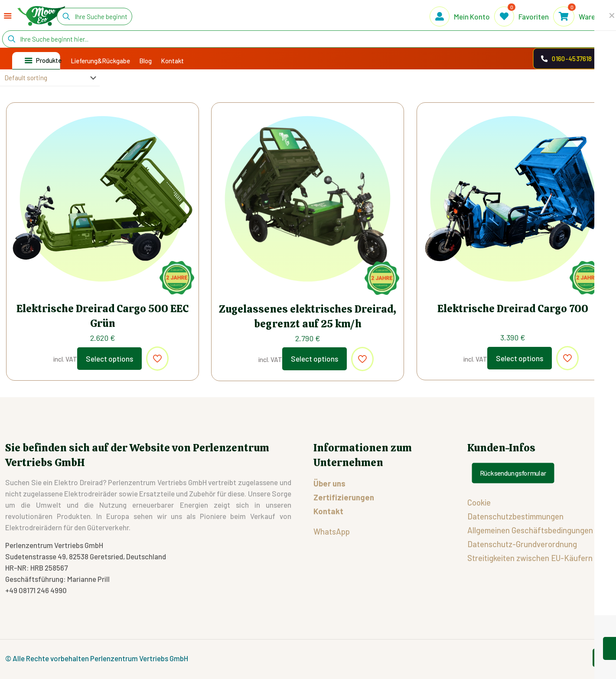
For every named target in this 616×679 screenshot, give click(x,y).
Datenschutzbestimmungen (515, 516)
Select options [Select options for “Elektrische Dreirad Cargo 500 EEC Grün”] (109, 359)
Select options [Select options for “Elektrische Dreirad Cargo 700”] (520, 358)
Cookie (479, 502)
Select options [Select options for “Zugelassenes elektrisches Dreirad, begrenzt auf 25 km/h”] (315, 359)
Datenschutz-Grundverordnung (522, 544)
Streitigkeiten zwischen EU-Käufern (530, 558)
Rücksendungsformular (513, 473)
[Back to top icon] (602, 658)
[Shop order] (50, 78)
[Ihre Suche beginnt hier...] (95, 16)
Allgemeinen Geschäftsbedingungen (530, 530)
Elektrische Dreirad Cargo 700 (513, 308)
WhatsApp (332, 531)
